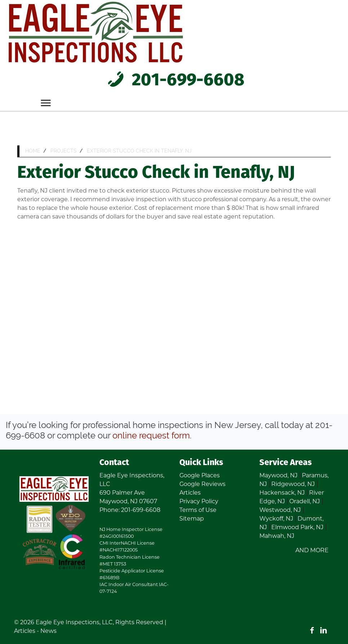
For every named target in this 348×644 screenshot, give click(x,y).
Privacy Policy (199, 501)
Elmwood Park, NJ (297, 527)
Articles (190, 493)
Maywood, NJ (278, 475)
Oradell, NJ (305, 501)
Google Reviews (202, 484)
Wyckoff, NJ (276, 519)
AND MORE (312, 550)
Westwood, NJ (280, 510)
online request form (151, 435)
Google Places (200, 475)
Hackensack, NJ (282, 493)
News (48, 631)
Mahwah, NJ (277, 536)
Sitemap (192, 519)
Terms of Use (198, 510)
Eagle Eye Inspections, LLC (74, 622)
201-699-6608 (174, 81)
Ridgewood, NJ (293, 484)
